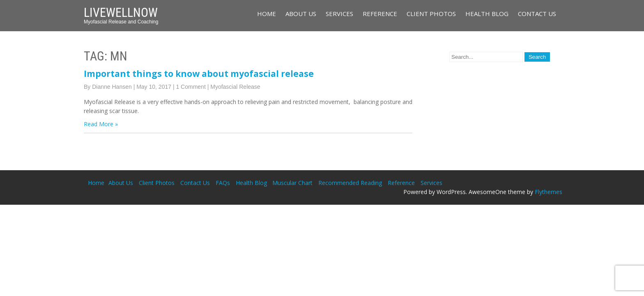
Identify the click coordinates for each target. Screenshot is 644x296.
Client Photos (431, 14)
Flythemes (549, 192)
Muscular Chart (292, 183)
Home (267, 14)
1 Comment (191, 87)
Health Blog (487, 14)
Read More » (101, 124)
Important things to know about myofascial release (199, 74)
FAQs (223, 183)
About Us (301, 14)
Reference (380, 14)
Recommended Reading (350, 183)
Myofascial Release (235, 87)
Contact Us (537, 14)
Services (339, 14)
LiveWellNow (121, 13)
